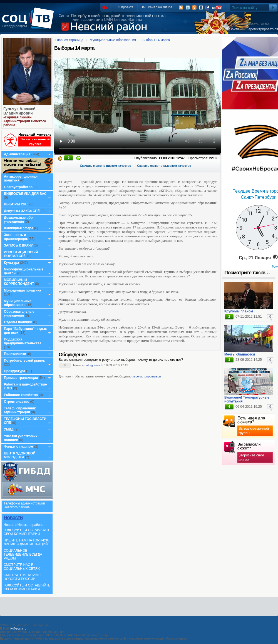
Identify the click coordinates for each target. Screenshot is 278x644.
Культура (11, 263)
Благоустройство (19, 187)
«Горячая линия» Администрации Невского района (25, 121)
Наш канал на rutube (156, 7)
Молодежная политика (23, 290)
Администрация (17, 154)
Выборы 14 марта (156, 40)
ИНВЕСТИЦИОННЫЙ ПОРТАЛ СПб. (21, 254)
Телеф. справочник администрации (20, 410)
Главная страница (69, 40)
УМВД (9, 429)
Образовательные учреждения (19, 314)
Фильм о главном (18, 447)
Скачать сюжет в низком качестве (106, 166)
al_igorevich (94, 365)
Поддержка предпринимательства (23, 341)
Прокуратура (15, 371)
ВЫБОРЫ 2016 (16, 204)
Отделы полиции (18, 322)
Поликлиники (15, 354)
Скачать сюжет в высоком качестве (164, 166)
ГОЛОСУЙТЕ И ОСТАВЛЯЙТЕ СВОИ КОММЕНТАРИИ (27, 532)
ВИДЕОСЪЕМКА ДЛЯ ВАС (25, 194)
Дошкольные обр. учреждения (19, 220)
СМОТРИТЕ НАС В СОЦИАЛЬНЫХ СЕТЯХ (22, 567)
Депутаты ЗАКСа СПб (22, 211)
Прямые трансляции (21, 378)
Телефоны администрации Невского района (24, 505)
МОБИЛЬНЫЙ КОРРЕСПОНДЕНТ (19, 282)
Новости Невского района (24, 525)
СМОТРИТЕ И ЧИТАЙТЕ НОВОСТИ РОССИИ (23, 577)
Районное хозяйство (21, 395)
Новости (13, 518)
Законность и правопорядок (16, 237)
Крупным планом (239, 311)
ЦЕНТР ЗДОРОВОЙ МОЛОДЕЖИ (20, 455)
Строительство (17, 402)
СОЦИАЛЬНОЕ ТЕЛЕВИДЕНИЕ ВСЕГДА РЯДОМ (23, 555)
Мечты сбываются (240, 354)
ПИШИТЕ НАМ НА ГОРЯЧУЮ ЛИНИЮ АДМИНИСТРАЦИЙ (27, 542)
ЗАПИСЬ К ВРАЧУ (18, 245)
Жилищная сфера (18, 228)
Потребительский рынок (24, 360)
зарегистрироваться (147, 376)
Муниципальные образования (18, 303)
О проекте (126, 7)
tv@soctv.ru (18, 628)
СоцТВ (29, 22)
